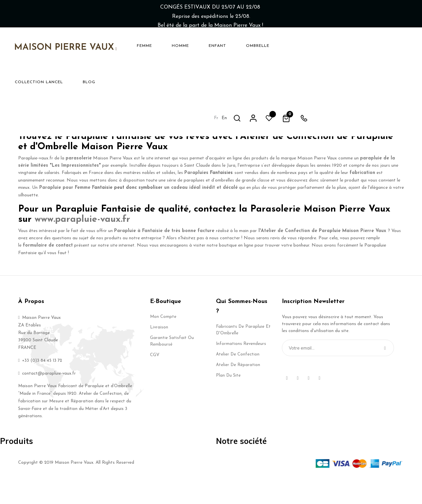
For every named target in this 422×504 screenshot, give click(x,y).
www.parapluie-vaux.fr (82, 240)
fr (318, 45)
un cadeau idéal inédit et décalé (201, 209)
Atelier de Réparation (238, 386)
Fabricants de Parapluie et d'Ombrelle (243, 351)
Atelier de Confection (238, 375)
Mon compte (163, 337)
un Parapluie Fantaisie (205, 114)
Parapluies (196, 194)
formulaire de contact (48, 267)
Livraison (159, 348)
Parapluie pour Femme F (67, 209)
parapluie (318, 114)
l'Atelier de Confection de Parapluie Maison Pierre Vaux (322, 252)
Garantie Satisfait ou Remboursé (172, 362)
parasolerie (79, 179)
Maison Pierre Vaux (378, 136)
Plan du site (228, 396)
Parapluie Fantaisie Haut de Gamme (260, 121)
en (326, 45)
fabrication (362, 194)
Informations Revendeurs (241, 365)
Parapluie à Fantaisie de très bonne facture (164, 252)
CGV (155, 376)
